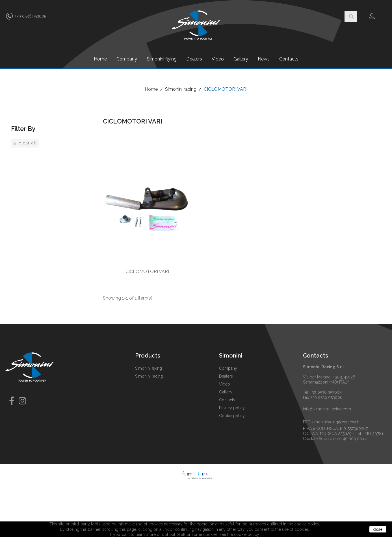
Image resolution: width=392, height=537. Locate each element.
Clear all (25, 143)
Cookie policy (232, 416)
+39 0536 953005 (31, 16)
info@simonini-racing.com (327, 409)
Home (100, 59)
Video (218, 59)
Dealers (194, 59)
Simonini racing (149, 376)
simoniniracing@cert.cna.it (335, 422)
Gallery (241, 59)
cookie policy (246, 534)
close (378, 529)
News (264, 59)
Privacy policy (232, 408)
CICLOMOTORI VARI (147, 271)
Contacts (289, 59)
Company (127, 59)
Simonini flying (162, 59)
